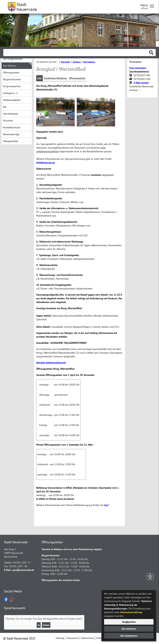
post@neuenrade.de (23, 570)
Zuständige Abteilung (55, 78)
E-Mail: (8, 570)
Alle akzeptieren (129, 636)
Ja (39, 625)
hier (106, 505)
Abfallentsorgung (46, 163)
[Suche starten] (151, 53)
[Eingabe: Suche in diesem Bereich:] (76, 53)
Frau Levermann (138, 68)
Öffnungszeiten (77, 78)
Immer (46, 625)
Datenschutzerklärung (131, 612)
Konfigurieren (129, 622)
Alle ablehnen (129, 629)
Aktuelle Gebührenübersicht (51, 363)
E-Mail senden (141, 83)
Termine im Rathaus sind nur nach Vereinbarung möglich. (72, 549)
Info (39, 78)
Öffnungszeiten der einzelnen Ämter (61, 580)
